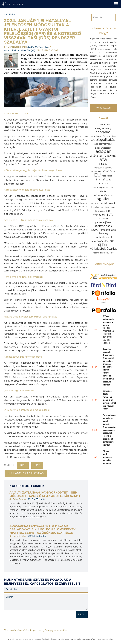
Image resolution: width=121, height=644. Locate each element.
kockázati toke (108, 207)
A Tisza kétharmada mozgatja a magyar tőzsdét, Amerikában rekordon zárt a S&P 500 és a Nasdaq (108, 329)
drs (23, 465)
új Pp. (113, 241)
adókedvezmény (103, 144)
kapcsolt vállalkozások (103, 203)
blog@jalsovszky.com (100, 94)
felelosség (107, 176)
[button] (118, 3)
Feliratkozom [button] (104, 108)
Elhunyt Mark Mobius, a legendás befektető (107, 457)
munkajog (99, 215)
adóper (103, 152)
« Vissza (10, 15)
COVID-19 (109, 171)
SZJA (94, 230)
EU (98, 175)
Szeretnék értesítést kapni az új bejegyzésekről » (35, 630)
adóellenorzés (98, 136)
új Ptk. (103, 245)
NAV (110, 215)
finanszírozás (103, 180)
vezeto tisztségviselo (103, 253)
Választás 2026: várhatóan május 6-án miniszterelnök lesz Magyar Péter (109, 400)
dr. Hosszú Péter (18, 536)
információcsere (103, 195)
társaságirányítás (100, 241)
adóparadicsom (103, 148)
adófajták (111, 136)
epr (37, 465)
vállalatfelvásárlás (104, 249)
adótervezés (103, 156)
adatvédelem (103, 125)
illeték (103, 191)
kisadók (95, 207)
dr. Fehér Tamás (18, 499)
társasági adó (108, 230)
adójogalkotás (103, 140)
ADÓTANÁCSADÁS (47, 51)
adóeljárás (103, 132)
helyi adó (103, 184)
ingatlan (103, 199)
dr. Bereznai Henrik (15, 47)
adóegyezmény (103, 128)
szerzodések (103, 226)
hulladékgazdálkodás (26, 473)
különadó (100, 211)
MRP (109, 211)
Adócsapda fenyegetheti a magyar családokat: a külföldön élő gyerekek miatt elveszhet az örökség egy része (43, 529)
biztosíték (97, 172)
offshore (103, 219)
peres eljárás (103, 222)
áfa (103, 160)
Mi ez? (104, 302)
